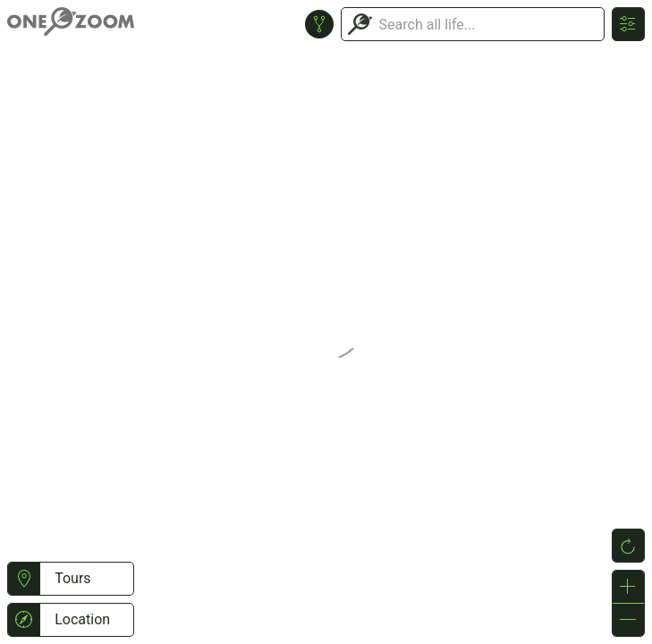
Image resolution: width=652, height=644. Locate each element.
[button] (24, 579)
